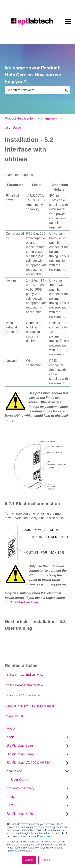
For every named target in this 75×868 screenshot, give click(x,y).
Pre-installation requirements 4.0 (25, 685)
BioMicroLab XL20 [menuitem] (20, 814)
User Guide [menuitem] (20, 780)
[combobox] (34, 90)
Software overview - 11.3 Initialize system (30, 706)
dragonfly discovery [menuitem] (21, 788)
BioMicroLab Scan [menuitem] (20, 746)
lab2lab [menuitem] (12, 805)
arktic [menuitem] (11, 737)
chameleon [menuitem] (15, 771)
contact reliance (26, 602)
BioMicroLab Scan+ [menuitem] (21, 754)
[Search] (66, 90)
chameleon (49, 118)
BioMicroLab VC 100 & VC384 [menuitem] (28, 763)
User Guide (13, 127)
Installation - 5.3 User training (23, 695)
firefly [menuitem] (11, 797)
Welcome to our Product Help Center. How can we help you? (33, 75)
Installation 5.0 (14, 716)
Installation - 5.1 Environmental (24, 675)
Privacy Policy (45, 836)
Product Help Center (19, 118)
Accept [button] (29, 860)
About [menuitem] (11, 728)
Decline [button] (46, 860)
